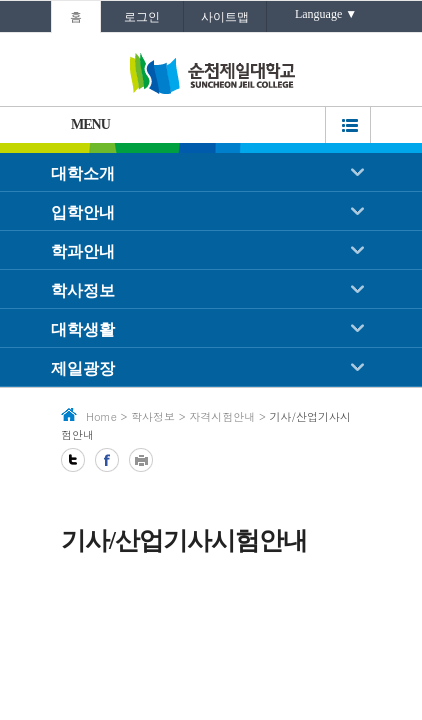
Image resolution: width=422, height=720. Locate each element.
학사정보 (83, 290)
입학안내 (83, 212)
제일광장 (83, 368)
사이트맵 (225, 17)
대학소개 (83, 173)
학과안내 (83, 251)
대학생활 (83, 329)
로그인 (142, 17)
